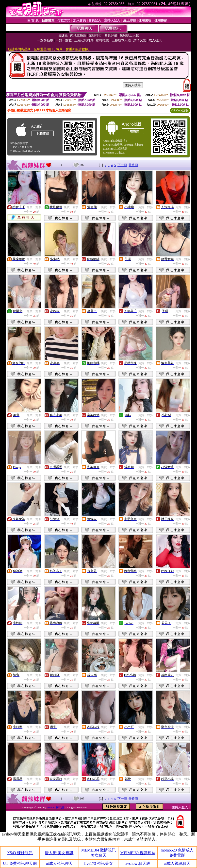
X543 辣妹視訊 (20, 853)
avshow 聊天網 (56, 807)
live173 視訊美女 (98, 863)
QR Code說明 (180, 110)
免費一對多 (34, 207)
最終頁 (133, 165)
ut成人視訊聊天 (59, 863)
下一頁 (122, 165)
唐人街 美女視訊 (59, 853)
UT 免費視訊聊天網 (20, 863)
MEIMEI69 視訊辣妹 (138, 853)
